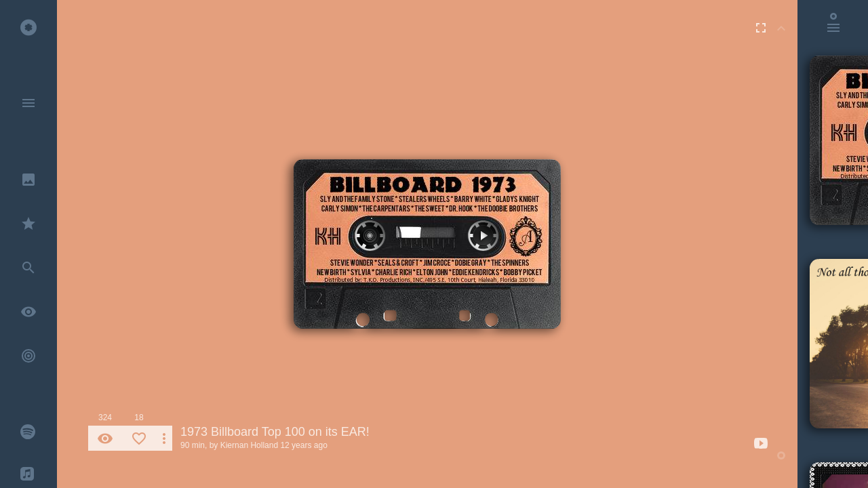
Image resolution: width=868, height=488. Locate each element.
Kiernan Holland (249, 445)
